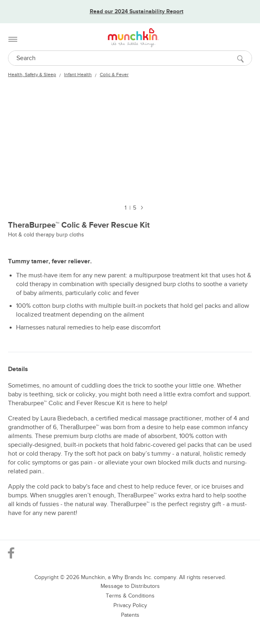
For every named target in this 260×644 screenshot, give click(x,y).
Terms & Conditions (130, 596)
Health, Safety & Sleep (32, 75)
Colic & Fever (114, 75)
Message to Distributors (130, 586)
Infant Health (78, 75)
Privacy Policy (130, 605)
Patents (130, 615)
